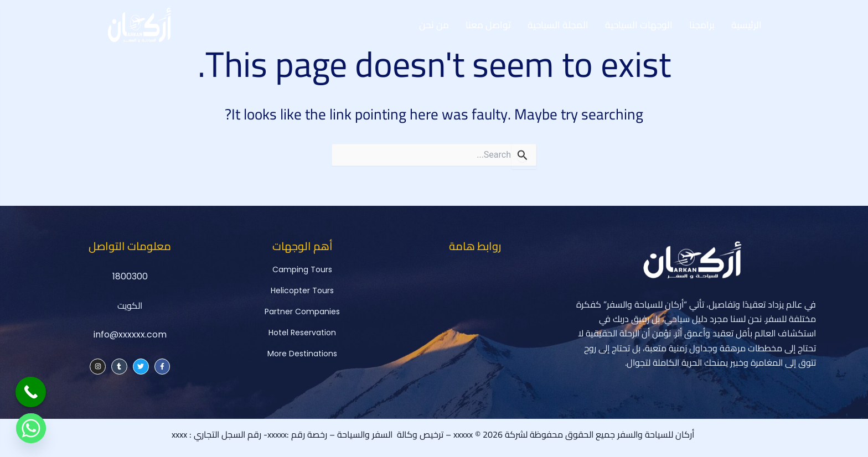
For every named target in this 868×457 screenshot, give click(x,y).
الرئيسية (746, 25)
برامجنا (702, 25)
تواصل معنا (488, 25)
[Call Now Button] (31, 392)
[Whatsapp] (31, 428)
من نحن (434, 25)
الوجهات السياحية (639, 25)
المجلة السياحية (558, 25)
